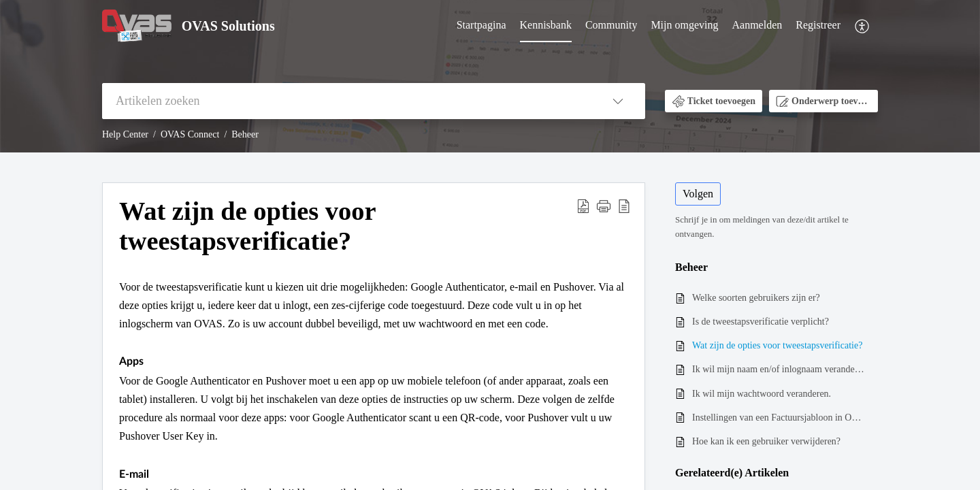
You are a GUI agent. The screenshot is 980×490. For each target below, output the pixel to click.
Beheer (245, 134)
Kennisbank (546, 25)
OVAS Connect (190, 134)
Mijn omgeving (684, 25)
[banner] (490, 76)
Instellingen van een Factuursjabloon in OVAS (778, 418)
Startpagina (481, 25)
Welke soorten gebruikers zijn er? (756, 298)
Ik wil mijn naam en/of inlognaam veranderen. (778, 369)
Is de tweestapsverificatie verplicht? (761, 322)
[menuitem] (481, 26)
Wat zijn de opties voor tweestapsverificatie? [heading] (247, 226)
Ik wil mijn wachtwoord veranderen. (762, 394)
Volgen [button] (698, 194)
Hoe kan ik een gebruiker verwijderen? (766, 441)
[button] (863, 26)
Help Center (125, 134)
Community (611, 25)
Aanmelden (757, 25)
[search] (346, 101)
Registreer (818, 25)
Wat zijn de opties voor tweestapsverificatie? (777, 345)
